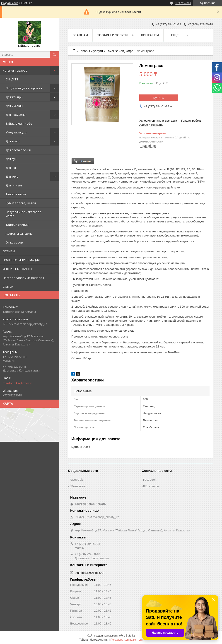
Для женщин (14, 97)
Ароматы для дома (19, 234)
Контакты (150, 35)
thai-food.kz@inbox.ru (18, 383)
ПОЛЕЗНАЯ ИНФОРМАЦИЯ (21, 260)
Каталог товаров (15, 70)
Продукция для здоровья (24, 88)
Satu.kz (130, 636)
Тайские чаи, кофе (19, 123)
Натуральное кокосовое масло (23, 214)
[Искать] (54, 55)
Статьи (8, 287)
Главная (80, 35)
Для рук (11, 159)
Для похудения (16, 115)
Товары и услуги (112, 35)
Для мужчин (14, 106)
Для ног (11, 168)
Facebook (76, 480)
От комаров (14, 242)
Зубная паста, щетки (21, 203)
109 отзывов (183, 3)
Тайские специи (17, 225)
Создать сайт (10, 3)
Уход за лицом (16, 132)
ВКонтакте (77, 486)
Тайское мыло (16, 194)
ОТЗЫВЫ (9, 251)
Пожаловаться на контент (127, 640)
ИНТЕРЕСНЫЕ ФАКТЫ (17, 269)
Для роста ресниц (18, 150)
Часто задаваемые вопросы (23, 278)
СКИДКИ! (12, 79)
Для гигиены (14, 185)
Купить (159, 98)
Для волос (13, 141)
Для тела (12, 176)
